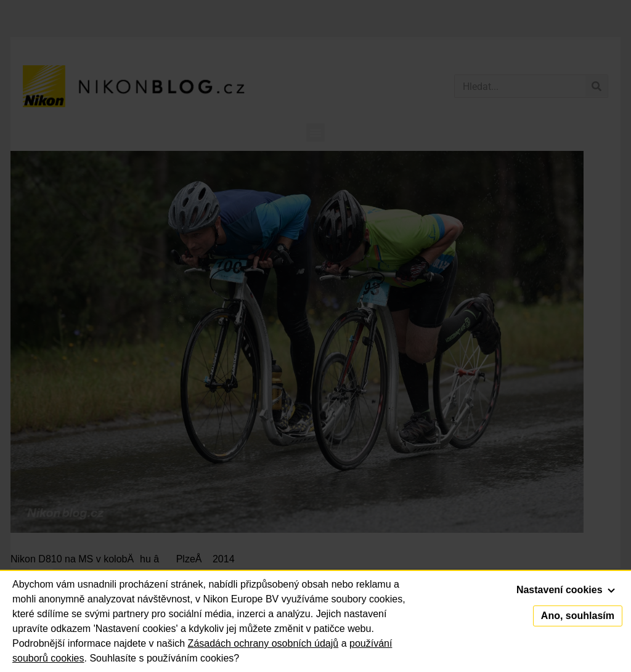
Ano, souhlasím (578, 616)
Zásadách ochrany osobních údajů (263, 643)
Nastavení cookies (566, 590)
